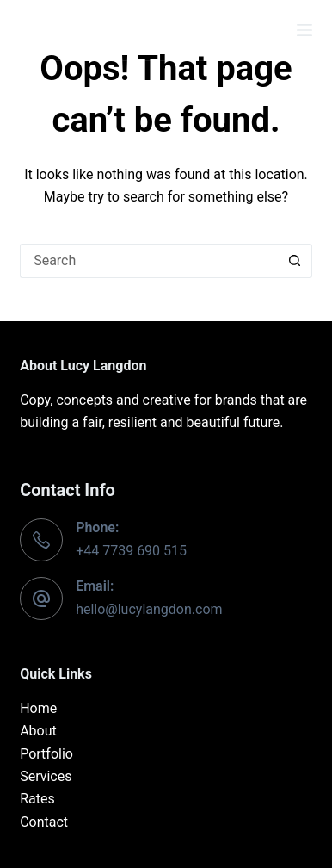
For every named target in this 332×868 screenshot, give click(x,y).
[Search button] (295, 261)
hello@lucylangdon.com (149, 609)
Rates (37, 799)
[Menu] (304, 30)
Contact (44, 822)
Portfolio (46, 754)
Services (46, 776)
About (38, 731)
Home (38, 708)
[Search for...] (149, 261)
